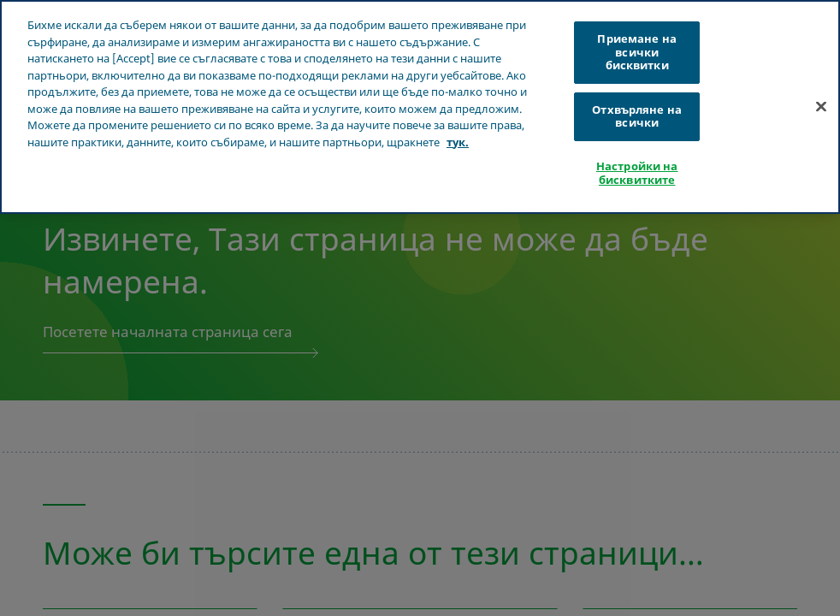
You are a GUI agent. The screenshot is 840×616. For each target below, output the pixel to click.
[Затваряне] (821, 107)
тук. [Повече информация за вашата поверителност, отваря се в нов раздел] (458, 142)
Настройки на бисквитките (637, 173)
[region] (420, 107)
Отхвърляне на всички (637, 116)
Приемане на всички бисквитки (636, 52)
